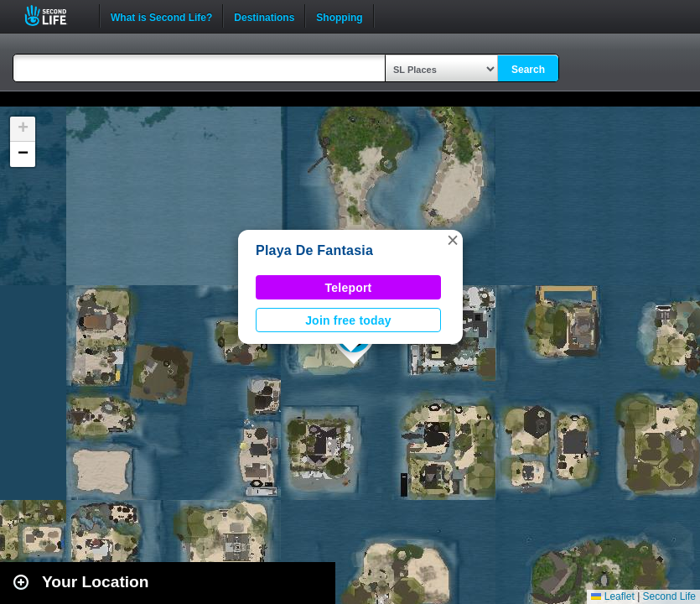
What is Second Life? (161, 16)
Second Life (55, 16)
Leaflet (612, 596)
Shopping (339, 16)
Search (528, 70)
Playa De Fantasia (314, 250)
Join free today (348, 320)
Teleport (349, 288)
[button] (453, 240)
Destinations (264, 16)
